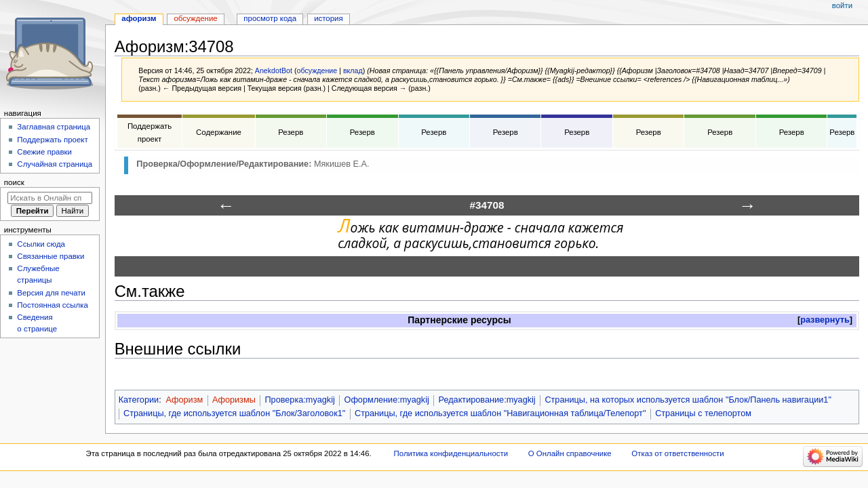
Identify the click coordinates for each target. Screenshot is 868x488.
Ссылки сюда (41, 244)
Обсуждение (195, 18)
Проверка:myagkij (299, 400)
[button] (825, 320)
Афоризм (184, 400)
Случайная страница (55, 164)
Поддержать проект (52, 140)
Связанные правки (51, 256)
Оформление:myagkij (387, 400)
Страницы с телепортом (703, 413)
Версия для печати (51, 293)
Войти (842, 5)
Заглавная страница (54, 127)
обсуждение (317, 70)
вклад (353, 70)
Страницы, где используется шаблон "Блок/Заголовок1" (234, 413)
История (329, 18)
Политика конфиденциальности (451, 453)
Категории (139, 400)
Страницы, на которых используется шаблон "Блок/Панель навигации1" (688, 400)
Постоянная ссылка (52, 305)
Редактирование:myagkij (487, 400)
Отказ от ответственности (677, 453)
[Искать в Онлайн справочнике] (50, 198)
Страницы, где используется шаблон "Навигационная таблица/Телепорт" (500, 413)
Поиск (14, 182)
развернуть (825, 320)
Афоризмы (234, 400)
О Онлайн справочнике (570, 453)
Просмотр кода (270, 18)
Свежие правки (44, 152)
